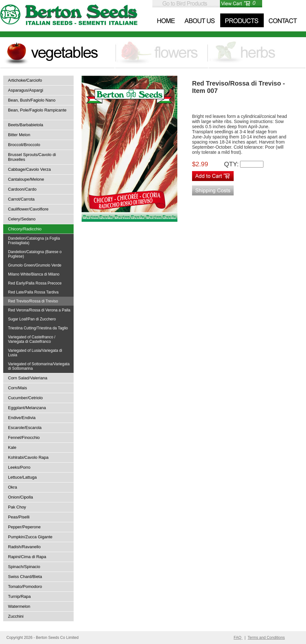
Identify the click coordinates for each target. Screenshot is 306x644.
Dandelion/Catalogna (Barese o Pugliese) (35, 254)
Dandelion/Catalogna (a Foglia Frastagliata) (34, 241)
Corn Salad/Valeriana (28, 378)
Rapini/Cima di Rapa (27, 557)
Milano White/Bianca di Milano (34, 274)
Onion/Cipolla (20, 497)
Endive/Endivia (22, 418)
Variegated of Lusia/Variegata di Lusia (35, 353)
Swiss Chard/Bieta (25, 577)
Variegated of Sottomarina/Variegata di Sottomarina (39, 366)
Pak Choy (17, 507)
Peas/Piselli (19, 517)
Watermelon (19, 606)
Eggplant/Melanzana (27, 408)
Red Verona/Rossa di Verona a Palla (39, 310)
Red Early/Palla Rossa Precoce (35, 283)
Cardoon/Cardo (22, 189)
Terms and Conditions (266, 638)
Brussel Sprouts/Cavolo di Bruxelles (32, 157)
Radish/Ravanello (24, 547)
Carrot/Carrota (21, 199)
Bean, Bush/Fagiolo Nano (32, 100)
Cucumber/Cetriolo (25, 398)
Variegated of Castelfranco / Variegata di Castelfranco (32, 339)
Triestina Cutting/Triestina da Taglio (38, 328)
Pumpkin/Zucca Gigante (30, 537)
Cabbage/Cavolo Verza (29, 169)
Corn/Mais (17, 388)
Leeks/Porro (19, 467)
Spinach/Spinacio (24, 567)
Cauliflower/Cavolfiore (28, 209)
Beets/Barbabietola (26, 125)
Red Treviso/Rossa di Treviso (33, 301)
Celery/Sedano (22, 219)
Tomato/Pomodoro (25, 586)
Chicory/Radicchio (25, 229)
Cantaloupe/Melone (26, 179)
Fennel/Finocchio (24, 438)
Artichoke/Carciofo (25, 80)
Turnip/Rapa (19, 596)
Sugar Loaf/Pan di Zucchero (32, 319)
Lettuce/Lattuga (22, 477)
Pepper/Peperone (24, 527)
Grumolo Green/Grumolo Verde (35, 265)
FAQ (238, 638)
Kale (12, 447)
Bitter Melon (19, 135)
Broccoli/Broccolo (24, 145)
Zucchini (16, 616)
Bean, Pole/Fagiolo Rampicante (37, 110)
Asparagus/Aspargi (26, 90)
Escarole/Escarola (25, 428)
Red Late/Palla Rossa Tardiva (33, 292)
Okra (12, 487)
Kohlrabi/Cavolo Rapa (28, 457)
